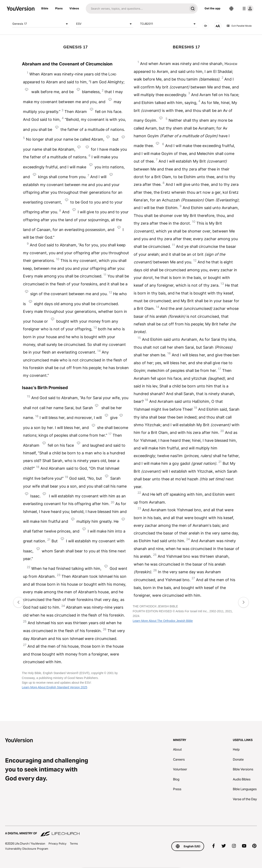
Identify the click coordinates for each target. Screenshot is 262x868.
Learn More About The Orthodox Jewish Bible (163, 621)
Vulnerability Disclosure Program (27, 849)
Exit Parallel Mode (239, 26)
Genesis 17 (41, 24)
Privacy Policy (57, 843)
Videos (74, 8)
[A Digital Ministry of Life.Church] (131, 831)
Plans (59, 8)
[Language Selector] (231, 9)
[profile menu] (247, 9)
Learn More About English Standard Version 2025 (55, 687)
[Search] (137, 9)
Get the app (212, 8)
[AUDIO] (206, 26)
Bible (45, 8)
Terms (74, 843)
